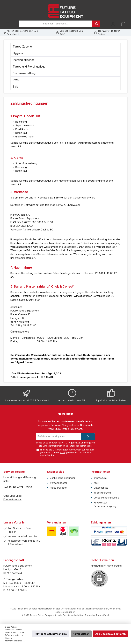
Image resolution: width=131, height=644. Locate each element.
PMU (16, 80)
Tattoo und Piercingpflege (29, 67)
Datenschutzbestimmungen (67, 450)
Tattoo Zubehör (23, 47)
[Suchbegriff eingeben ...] (56, 24)
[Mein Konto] (113, 24)
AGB (63, 452)
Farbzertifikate (58, 488)
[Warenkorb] (123, 24)
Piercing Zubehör (23, 60)
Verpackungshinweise (106, 498)
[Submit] (88, 437)
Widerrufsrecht (102, 493)
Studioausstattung (24, 73)
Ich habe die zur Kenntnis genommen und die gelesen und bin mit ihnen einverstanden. (67, 452)
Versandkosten (59, 483)
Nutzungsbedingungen (80, 446)
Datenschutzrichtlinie (53, 446)
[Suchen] (96, 24)
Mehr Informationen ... (15, 641)
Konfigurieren (81, 634)
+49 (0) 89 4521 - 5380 (18, 487)
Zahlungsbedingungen (63, 478)
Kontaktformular (12, 499)
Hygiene (18, 53)
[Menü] (8, 24)
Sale (15, 87)
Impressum (100, 478)
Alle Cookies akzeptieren (111, 634)
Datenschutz (101, 488)
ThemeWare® (103, 615)
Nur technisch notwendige (51, 634)
